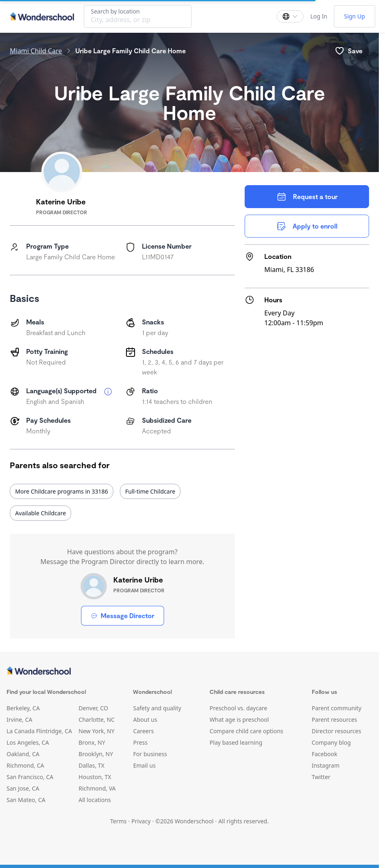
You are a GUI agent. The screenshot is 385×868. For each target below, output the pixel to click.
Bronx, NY (92, 742)
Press (140, 742)
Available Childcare (41, 513)
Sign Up (355, 16)
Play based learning (236, 742)
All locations (95, 800)
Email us (144, 765)
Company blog (331, 742)
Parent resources (334, 720)
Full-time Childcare (150, 491)
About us (145, 720)
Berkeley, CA (23, 708)
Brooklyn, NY (96, 754)
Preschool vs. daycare (238, 708)
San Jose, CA (23, 788)
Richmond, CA (25, 765)
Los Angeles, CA (28, 742)
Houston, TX (95, 777)
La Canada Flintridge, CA (39, 731)
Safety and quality (157, 708)
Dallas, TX (91, 765)
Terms (118, 821)
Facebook (325, 754)
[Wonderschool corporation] (189, 671)
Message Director (123, 615)
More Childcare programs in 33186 (62, 491)
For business (150, 754)
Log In (319, 16)
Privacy (141, 821)
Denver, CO (93, 708)
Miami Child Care (36, 51)
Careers (143, 731)
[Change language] (290, 16)
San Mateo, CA (26, 800)
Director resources (337, 731)
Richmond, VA (97, 788)
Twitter (321, 777)
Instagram (326, 765)
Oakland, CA (23, 754)
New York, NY (97, 731)
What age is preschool (239, 720)
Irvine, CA (19, 720)
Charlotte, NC (97, 720)
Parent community (337, 708)
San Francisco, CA (30, 777)
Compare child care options (246, 731)
